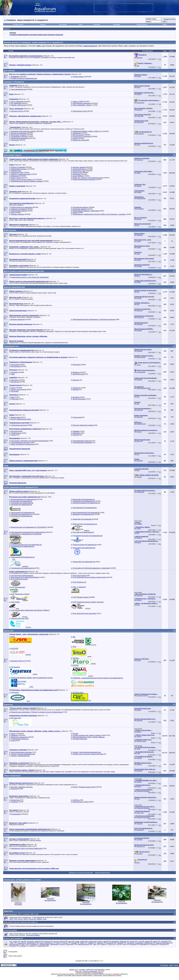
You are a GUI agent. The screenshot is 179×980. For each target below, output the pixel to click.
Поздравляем (16, 814)
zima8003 (91, 943)
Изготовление (16, 366)
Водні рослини (10, 230)
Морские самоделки (18, 319)
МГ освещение (16, 103)
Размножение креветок (19, 211)
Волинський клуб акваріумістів (21, 501)
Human (139, 76)
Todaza (103, 944)
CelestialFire (140, 492)
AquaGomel (140, 134)
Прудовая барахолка (80, 739)
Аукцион (43, 24)
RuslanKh (140, 771)
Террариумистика (11, 346)
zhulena (42, 943)
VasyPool (163, 944)
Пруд (6, 465)
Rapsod (139, 186)
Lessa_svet (140, 813)
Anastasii (139, 380)
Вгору (176, 965)
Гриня (45, 919)
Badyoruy (139, 110)
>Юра (138, 749)
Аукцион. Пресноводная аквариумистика (87, 752)
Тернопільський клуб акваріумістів (85, 545)
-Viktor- (95, 944)
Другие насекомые (79, 399)
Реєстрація (63, 24)
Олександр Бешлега (143, 791)
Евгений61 (31, 941)
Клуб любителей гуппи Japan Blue (84, 614)
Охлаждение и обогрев (19, 137)
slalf (138, 66)
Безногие (76, 380)
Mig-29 (63, 941)
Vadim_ (139, 173)
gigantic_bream (141, 741)
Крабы (75, 213)
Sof (118, 944)
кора (22, 941)
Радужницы (77, 174)
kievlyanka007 (139, 943)
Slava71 (100, 941)
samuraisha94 (22, 943)
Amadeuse (47, 941)
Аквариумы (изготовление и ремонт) (23, 131)
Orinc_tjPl (140, 441)
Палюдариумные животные (82, 441)
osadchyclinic (42, 946)
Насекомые (77, 433)
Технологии (15, 140)
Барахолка (8, 705)
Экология (14, 789)
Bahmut (139, 732)
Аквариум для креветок (19, 209)
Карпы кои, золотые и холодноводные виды (88, 178)
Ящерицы (76, 372)
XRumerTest (32, 919)
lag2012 (82, 941)
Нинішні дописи (142, 24)
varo (138, 397)
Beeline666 (143, 944)
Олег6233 (153, 944)
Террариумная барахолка (20, 739)
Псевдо (148, 19)
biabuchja (140, 58)
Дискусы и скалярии (18, 167)
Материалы (77, 365)
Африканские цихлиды (19, 169)
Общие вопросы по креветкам (21, 207)
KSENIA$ (18, 903)
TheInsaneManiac (98, 973)
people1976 (164, 941)
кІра (138, 225)
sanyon (20, 919)
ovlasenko (140, 324)
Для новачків (9, 71)
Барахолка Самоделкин (81, 140)
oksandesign (49, 943)
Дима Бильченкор (83, 944)
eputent (32, 946)
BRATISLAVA (149, 943)
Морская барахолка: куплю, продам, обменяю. (89, 737)
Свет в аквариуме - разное (82, 105)
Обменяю (14, 735)
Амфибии (76, 431)
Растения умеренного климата (83, 425)
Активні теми (17, 24)
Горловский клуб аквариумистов (22, 503)
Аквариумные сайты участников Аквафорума (27, 848)
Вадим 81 (100, 943)
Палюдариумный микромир (82, 443)
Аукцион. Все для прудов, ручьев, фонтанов (88, 754)
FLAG (138, 753)
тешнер (139, 736)
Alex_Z (24, 944)
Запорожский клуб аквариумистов (23, 513)
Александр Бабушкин (163, 943)
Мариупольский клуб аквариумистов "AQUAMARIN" (29, 527)
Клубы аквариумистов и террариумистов (21, 487)
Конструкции (15, 365)
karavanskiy (140, 830)
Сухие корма (77, 417)
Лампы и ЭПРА (78, 102)
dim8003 (74, 943)
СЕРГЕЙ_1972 (141, 424)
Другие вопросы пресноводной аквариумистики (24, 271)
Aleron (139, 87)
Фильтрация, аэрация (18, 135)
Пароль (148, 22)
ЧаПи (81, 24)
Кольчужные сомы (79, 171)
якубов (15, 941)
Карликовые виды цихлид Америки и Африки (27, 181)
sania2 (77, 941)
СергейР (139, 266)
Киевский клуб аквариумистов (21, 514)
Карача (139, 786)
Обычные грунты (17, 111)
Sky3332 (37, 941)
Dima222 (139, 330)
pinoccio (139, 432)
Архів (171, 965)
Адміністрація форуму (102, 873)
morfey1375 (140, 317)
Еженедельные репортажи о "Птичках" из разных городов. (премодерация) (37, 712)
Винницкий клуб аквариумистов (84, 499)
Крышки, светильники (18, 105)
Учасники (97, 24)
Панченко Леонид (142, 696)
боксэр (139, 542)
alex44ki (106, 941)
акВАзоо (139, 764)
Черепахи (14, 372)
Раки (13, 213)
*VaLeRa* (140, 824)
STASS (139, 241)
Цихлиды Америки (79, 167)
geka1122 (140, 595)
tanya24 (139, 782)
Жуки (13, 397)
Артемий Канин (45, 944)
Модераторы (15, 800)
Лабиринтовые (16, 171)
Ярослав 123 (141, 846)
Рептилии (14, 431)
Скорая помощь (78, 77)
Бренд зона (9, 631)
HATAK (139, 247)
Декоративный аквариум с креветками (86, 211)
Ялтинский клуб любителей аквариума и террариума (91, 568)
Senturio (139, 600)
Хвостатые (15, 380)
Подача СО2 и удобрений (82, 137)
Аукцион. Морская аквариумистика (23, 754)
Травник (139, 477)
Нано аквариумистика (18, 89)
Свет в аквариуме (17, 102)
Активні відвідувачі (10, 914)
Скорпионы (77, 388)
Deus (138, 276)
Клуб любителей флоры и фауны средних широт (90, 577)
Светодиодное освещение (82, 103)
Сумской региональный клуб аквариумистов (26, 545)
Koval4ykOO (140, 103)
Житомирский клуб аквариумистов (85, 508)
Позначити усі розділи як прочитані (81, 873)
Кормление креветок (80, 209)
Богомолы (76, 397)
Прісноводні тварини (13, 155)
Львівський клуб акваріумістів (83, 519)
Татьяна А (57, 941)
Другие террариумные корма (21, 419)
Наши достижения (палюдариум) (22, 444)
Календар (116, 24)
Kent (138, 292)
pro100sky (23, 946)
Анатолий (140, 310)
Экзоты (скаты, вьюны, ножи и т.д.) (23, 179)
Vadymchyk (140, 122)
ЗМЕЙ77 (139, 94)
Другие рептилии (79, 374)
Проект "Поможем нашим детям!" (84, 787)
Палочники (15, 391)
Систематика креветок (80, 207)
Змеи (13, 374)
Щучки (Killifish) (78, 176)
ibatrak (155, 941)
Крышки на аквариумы (19, 133)
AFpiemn (62, 944)
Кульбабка (33, 944)
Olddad (139, 710)
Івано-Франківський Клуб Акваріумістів (86, 513)
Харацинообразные (79, 169)
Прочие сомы (77, 172)
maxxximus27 (70, 944)
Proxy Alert (87, 973)
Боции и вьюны (16, 178)
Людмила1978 (31, 943)
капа (58, 943)
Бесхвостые (15, 382)
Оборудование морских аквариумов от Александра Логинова (94, 319)
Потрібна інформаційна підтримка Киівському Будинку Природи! (36, 35)
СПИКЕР (139, 524)
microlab (139, 758)
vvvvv (125, 944)
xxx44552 (140, 840)
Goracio (132, 941)
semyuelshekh (141, 372)
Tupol (138, 145)
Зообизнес (15, 802)
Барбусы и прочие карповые (21, 174)
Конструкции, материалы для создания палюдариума (29, 441)
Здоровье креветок (17, 214)
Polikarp (139, 192)
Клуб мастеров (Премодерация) (22, 576)
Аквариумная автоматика (20, 138)
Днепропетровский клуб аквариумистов (86, 503)
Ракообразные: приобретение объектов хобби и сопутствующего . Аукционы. (99, 214)
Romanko (140, 351)
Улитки (13, 435)
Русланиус (13, 946)
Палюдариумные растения (20, 443)
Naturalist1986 (141, 198)
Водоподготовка (78, 135)
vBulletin (72, 970)
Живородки (15, 176)
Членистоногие (16, 433)
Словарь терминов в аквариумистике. (24, 78)
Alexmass (140, 854)
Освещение (77, 133)
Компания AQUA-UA (18, 661)
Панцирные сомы (17, 172)
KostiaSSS (110, 943)
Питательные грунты (80, 111)
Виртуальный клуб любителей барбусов (25, 577)
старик (139, 529)
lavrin (138, 605)
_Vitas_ (12, 943)
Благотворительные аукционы (21, 752)
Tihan (138, 254)
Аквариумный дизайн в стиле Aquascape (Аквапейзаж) (30, 277)
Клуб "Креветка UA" (79, 582)
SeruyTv (111, 944)
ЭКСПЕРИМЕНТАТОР (144, 388)
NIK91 (11, 919)
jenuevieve (140, 160)
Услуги (13, 741)
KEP (138, 533)
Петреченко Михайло (33, 935)
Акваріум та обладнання (14, 82)
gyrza (140, 941)
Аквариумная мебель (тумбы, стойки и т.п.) (88, 131)
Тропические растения (19, 425)
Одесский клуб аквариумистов (83, 532)
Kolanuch (91, 941)
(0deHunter (123, 941)
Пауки (13, 388)
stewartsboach (55, 944)
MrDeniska (133, 944)
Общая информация (12, 776)
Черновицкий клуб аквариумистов (23, 568)
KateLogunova (14, 944)
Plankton (139, 538)
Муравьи (76, 390)
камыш (147, 941)
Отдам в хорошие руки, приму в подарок (87, 735)
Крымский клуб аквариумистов (83, 514)
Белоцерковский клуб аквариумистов (24, 499)
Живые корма (16, 417)
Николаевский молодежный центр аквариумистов (28, 532)
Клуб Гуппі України (79, 576)
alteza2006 (115, 941)
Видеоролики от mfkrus (81, 802)
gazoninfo (140, 720)
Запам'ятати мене (169, 19)
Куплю (13, 734)
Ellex (138, 470)
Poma (16, 919)
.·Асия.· (139, 365)
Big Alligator (140, 209)
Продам (75, 734)
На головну (164, 965)
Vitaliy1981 (120, 943)
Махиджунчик (141, 357)
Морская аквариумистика (14, 287)
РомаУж (65, 943)
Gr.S (11, 941)
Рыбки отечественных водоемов (84, 179)
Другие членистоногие (19, 390)
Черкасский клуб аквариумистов (84, 562)
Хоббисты (76, 800)
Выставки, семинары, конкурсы (22, 787)
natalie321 (140, 235)
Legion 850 (140, 116)
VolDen (26, 919)
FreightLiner (131, 943)
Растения (76, 435)
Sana (70, 941)
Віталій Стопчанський (90, 971)
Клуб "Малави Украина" (81, 597)
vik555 (82, 943)
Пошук (165, 24)
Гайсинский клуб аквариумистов (84, 501)
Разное (75, 138)
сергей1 (139, 298)
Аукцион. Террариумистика (20, 756)
